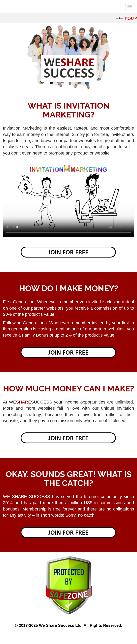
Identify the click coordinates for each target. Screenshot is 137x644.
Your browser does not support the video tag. (68, 200)
